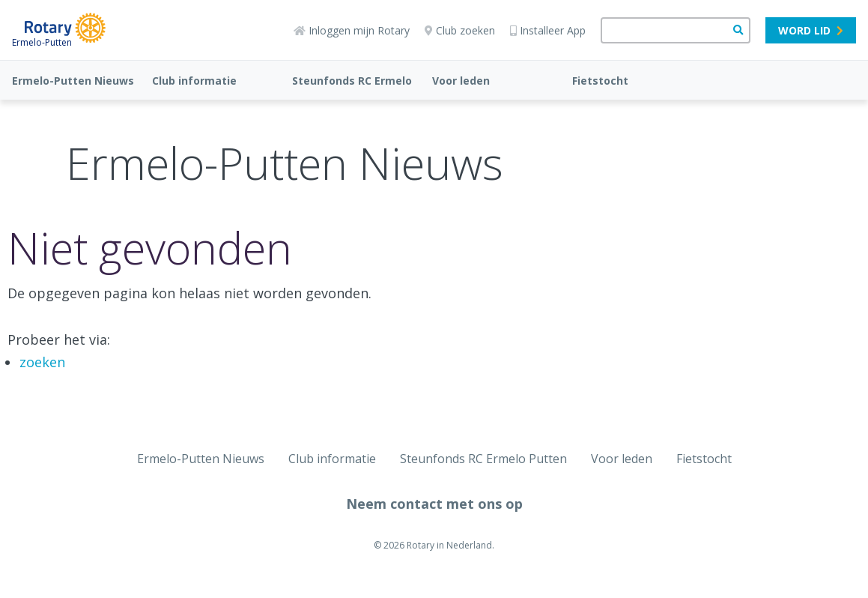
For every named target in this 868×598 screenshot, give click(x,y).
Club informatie (194, 81)
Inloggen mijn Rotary (352, 30)
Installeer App (548, 30)
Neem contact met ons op (434, 504)
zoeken (42, 362)
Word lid (811, 30)
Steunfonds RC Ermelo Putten (483, 459)
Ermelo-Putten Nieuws (73, 81)
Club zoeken (460, 30)
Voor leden (461, 81)
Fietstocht (600, 81)
